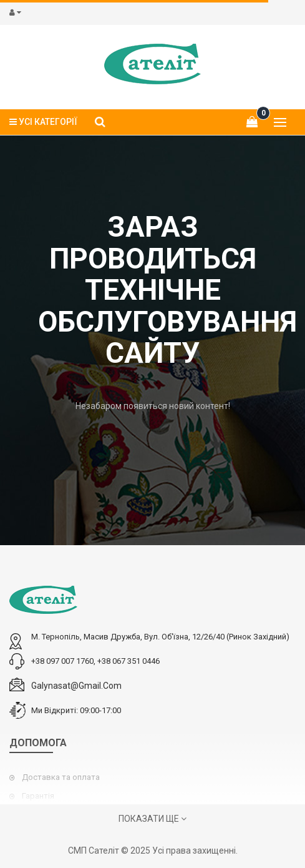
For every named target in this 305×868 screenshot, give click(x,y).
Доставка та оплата (61, 777)
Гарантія (38, 796)
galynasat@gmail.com (76, 686)
